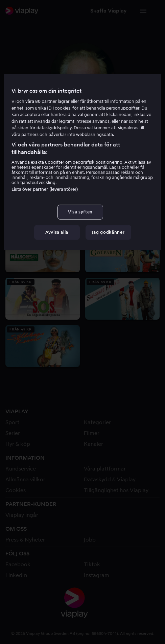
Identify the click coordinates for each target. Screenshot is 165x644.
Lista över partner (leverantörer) (45, 189)
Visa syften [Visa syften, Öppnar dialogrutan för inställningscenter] (80, 212)
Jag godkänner (108, 232)
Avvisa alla (57, 232)
